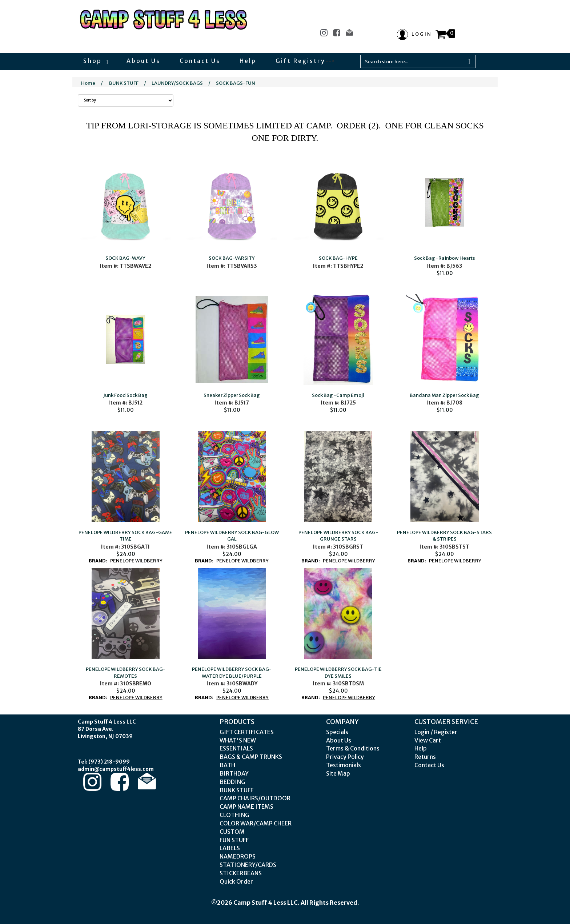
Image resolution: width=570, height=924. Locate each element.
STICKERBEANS (241, 873)
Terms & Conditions (353, 748)
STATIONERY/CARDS (248, 865)
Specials (337, 732)
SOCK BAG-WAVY (125, 258)
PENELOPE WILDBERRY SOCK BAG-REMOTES (126, 673)
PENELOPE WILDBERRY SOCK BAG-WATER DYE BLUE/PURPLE (232, 673)
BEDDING (232, 782)
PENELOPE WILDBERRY (136, 561)
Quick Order (236, 881)
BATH (227, 765)
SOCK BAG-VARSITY (232, 258)
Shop (95, 61)
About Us (143, 61)
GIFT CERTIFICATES (247, 732)
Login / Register (436, 732)
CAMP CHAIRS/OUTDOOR (255, 798)
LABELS (230, 848)
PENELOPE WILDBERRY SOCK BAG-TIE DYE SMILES (338, 673)
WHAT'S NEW (238, 740)
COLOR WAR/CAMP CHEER (256, 823)
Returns (425, 757)
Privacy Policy (345, 757)
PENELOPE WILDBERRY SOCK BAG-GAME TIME (125, 536)
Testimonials (344, 765)
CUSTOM (232, 832)
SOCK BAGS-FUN (236, 83)
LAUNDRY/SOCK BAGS (177, 83)
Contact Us (200, 61)
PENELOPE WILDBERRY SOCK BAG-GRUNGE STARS (338, 536)
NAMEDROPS (238, 856)
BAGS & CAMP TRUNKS (251, 757)
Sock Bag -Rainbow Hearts (445, 258)
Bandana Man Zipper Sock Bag (444, 395)
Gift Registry (300, 61)
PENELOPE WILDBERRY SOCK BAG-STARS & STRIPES (444, 536)
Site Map (338, 773)
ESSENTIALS (236, 748)
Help (248, 61)
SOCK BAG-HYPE (338, 258)
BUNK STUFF (124, 83)
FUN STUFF (234, 840)
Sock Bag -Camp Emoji (338, 395)
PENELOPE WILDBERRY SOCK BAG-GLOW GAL (232, 536)
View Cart (428, 740)
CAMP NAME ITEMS (246, 806)
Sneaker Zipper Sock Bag (232, 395)
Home (88, 83)
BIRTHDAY (234, 773)
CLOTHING (234, 815)
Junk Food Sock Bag (125, 395)
